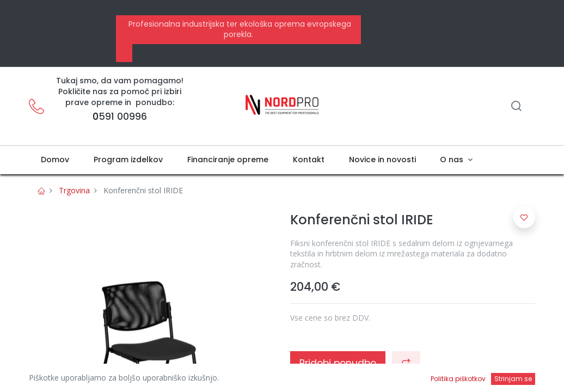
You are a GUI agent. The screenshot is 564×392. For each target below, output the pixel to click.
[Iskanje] (516, 107)
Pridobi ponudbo (338, 363)
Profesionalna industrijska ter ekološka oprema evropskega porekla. (239, 29)
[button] (406, 363)
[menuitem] (55, 160)
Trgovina (74, 190)
